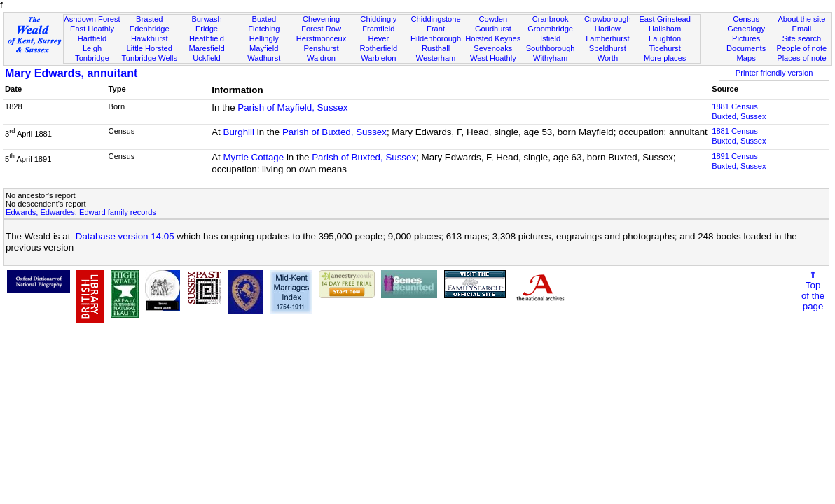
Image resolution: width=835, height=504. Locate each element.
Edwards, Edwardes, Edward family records (81, 212)
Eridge (207, 29)
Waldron (321, 58)
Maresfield (206, 48)
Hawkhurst (149, 38)
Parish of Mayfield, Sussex (292, 107)
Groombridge (550, 29)
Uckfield (207, 58)
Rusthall (436, 48)
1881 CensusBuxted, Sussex (739, 111)
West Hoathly (493, 58)
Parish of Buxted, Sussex (334, 132)
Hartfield (92, 38)
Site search (802, 38)
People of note (802, 48)
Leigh (92, 48)
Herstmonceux (322, 38)
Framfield (378, 29)
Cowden (493, 19)
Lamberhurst (607, 38)
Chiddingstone (436, 19)
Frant (436, 29)
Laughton (665, 38)
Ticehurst (664, 48)
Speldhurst (608, 48)
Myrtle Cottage (254, 157)
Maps (746, 58)
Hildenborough (436, 38)
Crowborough (608, 19)
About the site (801, 19)
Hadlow (608, 29)
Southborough (551, 48)
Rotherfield (378, 48)
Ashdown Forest (92, 19)
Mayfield (264, 48)
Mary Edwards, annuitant (71, 73)
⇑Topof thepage (813, 290)
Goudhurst (493, 29)
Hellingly (264, 38)
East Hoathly (92, 29)
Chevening (321, 19)
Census (746, 19)
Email (802, 29)
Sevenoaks (493, 48)
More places (665, 58)
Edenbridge (150, 29)
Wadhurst (264, 58)
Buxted (264, 19)
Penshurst (322, 48)
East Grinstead (664, 19)
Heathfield (207, 38)
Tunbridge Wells (149, 58)
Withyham (550, 58)
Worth (608, 58)
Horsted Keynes (493, 38)
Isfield (550, 38)
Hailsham (665, 29)
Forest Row (321, 29)
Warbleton (378, 58)
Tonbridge (92, 58)
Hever (378, 38)
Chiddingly (378, 19)
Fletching (264, 29)
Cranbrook (551, 19)
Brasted (149, 19)
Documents (746, 48)
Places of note (801, 58)
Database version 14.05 (125, 236)
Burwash (206, 19)
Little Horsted (150, 48)
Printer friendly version (774, 73)
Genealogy (746, 29)
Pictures (746, 38)
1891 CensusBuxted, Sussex (739, 161)
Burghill (239, 132)
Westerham (436, 58)
